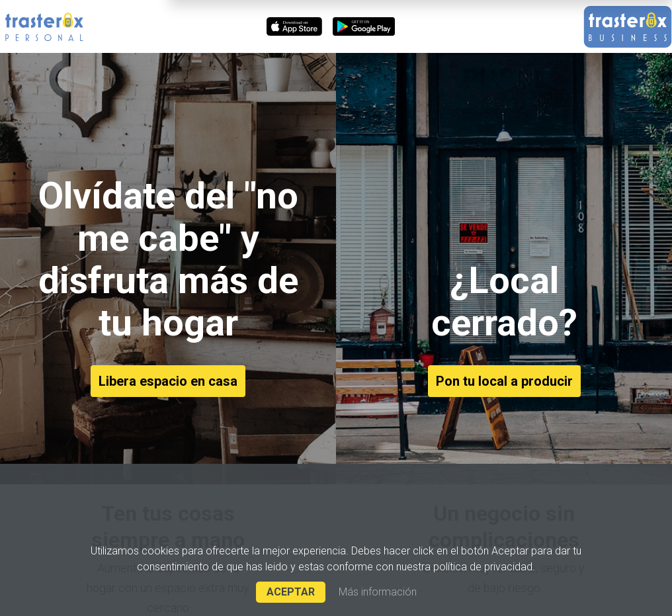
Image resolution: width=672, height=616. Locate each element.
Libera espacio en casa (168, 381)
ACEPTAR (291, 592)
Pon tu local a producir (504, 381)
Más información (378, 592)
